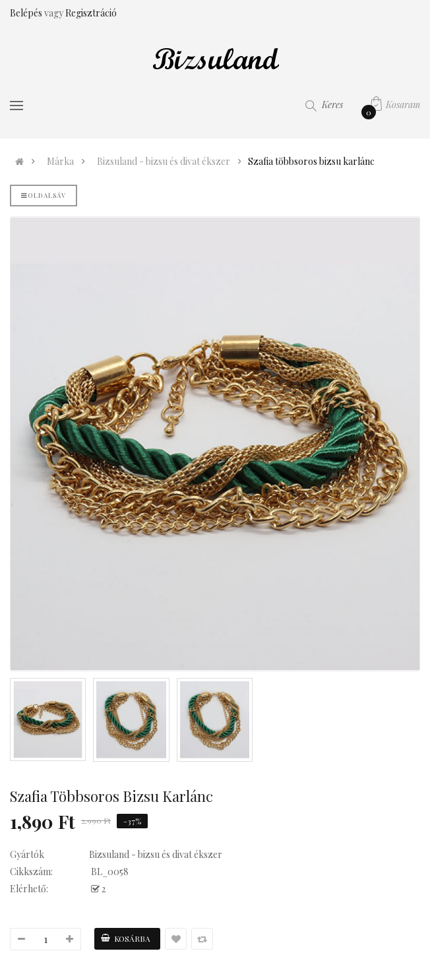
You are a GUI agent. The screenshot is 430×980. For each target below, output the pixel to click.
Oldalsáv (44, 195)
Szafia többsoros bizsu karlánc (311, 162)
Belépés (27, 13)
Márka (60, 162)
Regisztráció (91, 13)
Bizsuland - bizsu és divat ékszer (164, 162)
